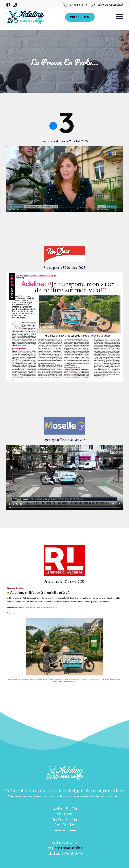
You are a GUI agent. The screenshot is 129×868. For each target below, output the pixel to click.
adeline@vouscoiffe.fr (69, 848)
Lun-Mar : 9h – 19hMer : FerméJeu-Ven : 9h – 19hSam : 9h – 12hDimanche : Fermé (64, 819)
